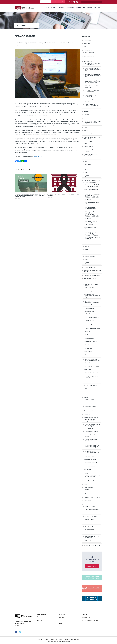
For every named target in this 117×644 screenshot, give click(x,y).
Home (86, 127)
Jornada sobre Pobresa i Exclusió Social (91, 440)
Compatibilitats (90, 305)
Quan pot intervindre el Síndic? (93, 493)
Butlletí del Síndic (89, 400)
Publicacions (80, 7)
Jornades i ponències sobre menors (92, 169)
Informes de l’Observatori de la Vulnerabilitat (92, 138)
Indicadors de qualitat (91, 341)
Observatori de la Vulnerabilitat (92, 180)
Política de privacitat (49, 639)
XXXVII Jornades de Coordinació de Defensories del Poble (92, 106)
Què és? (87, 176)
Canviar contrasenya (90, 506)
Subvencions (89, 355)
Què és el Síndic (89, 382)
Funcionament (88, 165)
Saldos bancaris (90, 320)
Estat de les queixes (90, 523)
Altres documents (88, 61)
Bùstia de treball (90, 456)
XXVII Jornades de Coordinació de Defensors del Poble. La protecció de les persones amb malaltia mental (92, 446)
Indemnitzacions (90, 338)
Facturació (88, 335)
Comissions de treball (90, 182)
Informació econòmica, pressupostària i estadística (92, 302)
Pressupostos (89, 348)
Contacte (98, 7)
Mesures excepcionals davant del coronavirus (92, 150)
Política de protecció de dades (92, 275)
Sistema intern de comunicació (92, 497)
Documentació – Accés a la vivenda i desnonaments (92, 185)
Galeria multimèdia (90, 52)
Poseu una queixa (46, 2)
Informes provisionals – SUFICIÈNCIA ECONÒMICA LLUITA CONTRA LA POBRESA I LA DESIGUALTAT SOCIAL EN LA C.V (93, 235)
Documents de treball (91, 463)
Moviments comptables (92, 317)
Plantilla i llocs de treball (92, 373)
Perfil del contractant (90, 393)
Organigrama (89, 369)
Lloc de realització (90, 466)
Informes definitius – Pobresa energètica (91, 208)
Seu (86, 389)
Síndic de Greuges (50, 7)
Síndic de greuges (88, 487)
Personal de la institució (90, 267)
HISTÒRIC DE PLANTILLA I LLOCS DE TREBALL (92, 376)
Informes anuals (88, 134)
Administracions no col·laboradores (89, 57)
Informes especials (89, 146)
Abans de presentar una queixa (92, 545)
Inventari (88, 345)
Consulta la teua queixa (91, 516)
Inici (16, 33)
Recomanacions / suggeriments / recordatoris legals (93, 296)
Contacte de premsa (90, 403)
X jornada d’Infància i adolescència (90, 100)
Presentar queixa (92, 566)
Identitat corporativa (90, 406)
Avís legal (86, 111)
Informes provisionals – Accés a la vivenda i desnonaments (91, 223)
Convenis (88, 331)
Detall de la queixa (89, 520)
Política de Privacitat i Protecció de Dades (92, 271)
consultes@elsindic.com (21, 628)
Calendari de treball (91, 459)
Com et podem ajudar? (90, 513)
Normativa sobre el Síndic (92, 366)
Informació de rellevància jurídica (91, 285)
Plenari (86, 173)
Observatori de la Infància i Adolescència (91, 155)
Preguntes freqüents (90, 526)
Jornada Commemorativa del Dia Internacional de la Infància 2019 (93, 75)
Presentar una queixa (90, 530)
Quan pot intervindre (89, 481)
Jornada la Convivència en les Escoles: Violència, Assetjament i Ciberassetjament (92, 426)
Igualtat (86, 131)
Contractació (89, 325)
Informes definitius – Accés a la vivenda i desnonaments (93, 203)
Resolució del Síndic (39, 156)
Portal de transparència (90, 278)
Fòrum (86, 249)
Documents (88, 158)
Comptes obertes (90, 311)
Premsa (90, 7)
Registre (86, 484)
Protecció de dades (89, 411)
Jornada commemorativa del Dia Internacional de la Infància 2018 (93, 69)
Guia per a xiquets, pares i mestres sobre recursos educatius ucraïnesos (93, 123)
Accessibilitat (88, 40)
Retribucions (89, 351)
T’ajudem (61, 7)
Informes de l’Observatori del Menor (92, 142)
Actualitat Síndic (88, 50)
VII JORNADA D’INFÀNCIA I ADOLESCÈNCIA (92, 91)
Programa (88, 469)
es (71, 2)
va (69, 2)
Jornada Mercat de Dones (91, 431)
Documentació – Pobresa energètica (92, 190)
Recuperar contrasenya (91, 533)
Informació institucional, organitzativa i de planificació (92, 360)
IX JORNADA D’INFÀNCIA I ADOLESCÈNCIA (92, 64)
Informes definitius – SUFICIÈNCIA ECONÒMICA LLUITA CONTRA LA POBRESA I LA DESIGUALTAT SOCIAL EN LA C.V (93, 215)
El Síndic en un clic (89, 118)
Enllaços (87, 161)
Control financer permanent (93, 328)
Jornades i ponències (90, 256)
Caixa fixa (89, 314)
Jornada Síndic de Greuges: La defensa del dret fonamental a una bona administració (92, 81)
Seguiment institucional (91, 385)
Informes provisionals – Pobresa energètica (91, 228)
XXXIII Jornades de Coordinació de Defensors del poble (92, 452)
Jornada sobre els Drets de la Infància (92, 435)
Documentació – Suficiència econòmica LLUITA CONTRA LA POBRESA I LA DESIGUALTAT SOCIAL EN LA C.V (93, 197)
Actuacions (70, 7)
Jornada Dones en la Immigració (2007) (90, 420)
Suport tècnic (87, 501)
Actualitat (19, 33)
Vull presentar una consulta (92, 541)
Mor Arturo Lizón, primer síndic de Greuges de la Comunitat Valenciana (63, 195)
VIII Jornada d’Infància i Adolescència (91, 96)
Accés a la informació (90, 281)
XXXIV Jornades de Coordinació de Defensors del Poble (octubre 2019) (92, 475)
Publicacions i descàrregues (91, 417)
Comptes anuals (90, 308)
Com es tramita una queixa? (92, 510)
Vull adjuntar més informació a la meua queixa (92, 537)
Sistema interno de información (72, 639)
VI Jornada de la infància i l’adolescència (91, 86)
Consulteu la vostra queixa (58, 2)
